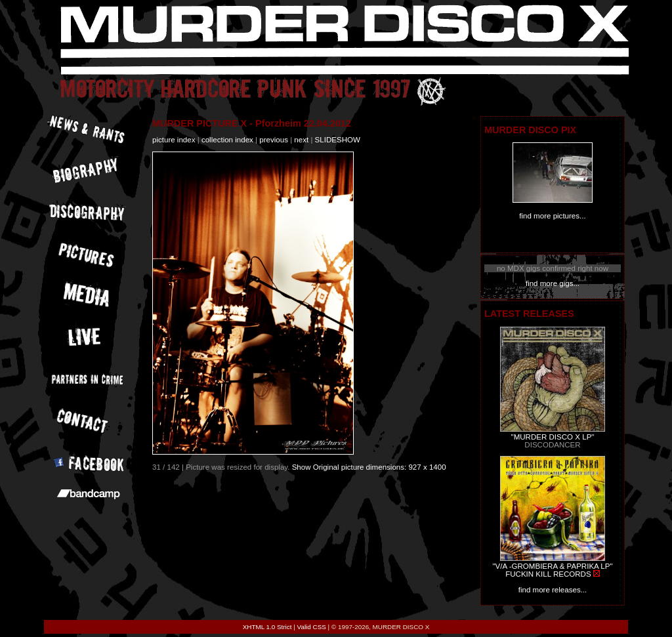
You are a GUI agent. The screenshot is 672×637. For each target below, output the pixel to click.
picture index (174, 140)
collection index (227, 140)
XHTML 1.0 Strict (267, 627)
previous (274, 140)
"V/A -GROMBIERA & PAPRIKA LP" (552, 566)
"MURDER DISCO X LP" (553, 437)
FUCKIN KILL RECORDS (548, 574)
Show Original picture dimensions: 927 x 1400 (369, 467)
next (301, 140)
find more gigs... (553, 283)
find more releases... (553, 590)
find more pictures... (552, 216)
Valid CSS (312, 627)
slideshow (338, 140)
